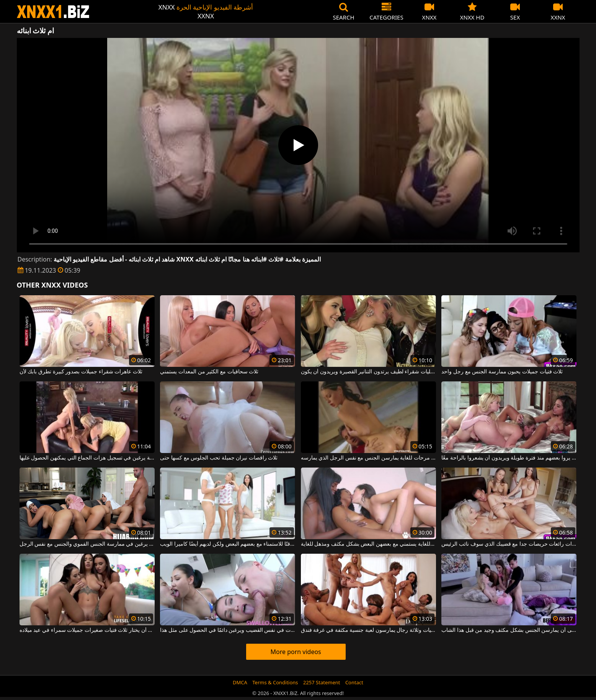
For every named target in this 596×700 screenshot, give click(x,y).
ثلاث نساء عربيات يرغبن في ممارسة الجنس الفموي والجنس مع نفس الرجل (87, 544)
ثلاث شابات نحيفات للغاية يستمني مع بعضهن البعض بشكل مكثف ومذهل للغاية (368, 544)
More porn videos (296, 652)
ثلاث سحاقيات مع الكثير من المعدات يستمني (209, 372)
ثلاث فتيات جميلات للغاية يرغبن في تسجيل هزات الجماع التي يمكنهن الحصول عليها (87, 458)
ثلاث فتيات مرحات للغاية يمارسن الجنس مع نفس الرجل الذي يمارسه (368, 458)
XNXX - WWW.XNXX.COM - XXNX (53, 12)
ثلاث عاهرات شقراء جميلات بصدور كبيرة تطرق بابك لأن (81, 372)
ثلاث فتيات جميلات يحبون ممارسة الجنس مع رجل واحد (502, 372)
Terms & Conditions (275, 682)
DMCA (240, 682)
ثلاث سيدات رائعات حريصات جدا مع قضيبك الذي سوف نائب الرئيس (509, 544)
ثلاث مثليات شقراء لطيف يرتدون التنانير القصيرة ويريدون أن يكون (368, 372)
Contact (354, 682)
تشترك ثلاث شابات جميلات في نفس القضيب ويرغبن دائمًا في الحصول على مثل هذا (228, 630)
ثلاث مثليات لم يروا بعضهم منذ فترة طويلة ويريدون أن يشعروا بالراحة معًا (509, 458)
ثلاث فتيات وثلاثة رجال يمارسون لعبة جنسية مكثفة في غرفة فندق (368, 630)
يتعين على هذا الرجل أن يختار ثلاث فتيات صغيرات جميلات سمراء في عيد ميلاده (87, 630)
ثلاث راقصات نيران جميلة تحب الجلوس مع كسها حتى (219, 458)
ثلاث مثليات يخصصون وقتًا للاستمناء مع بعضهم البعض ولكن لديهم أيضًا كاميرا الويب (228, 544)
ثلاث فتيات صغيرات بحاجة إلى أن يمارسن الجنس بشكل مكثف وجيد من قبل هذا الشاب (509, 630)
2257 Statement (322, 682)
